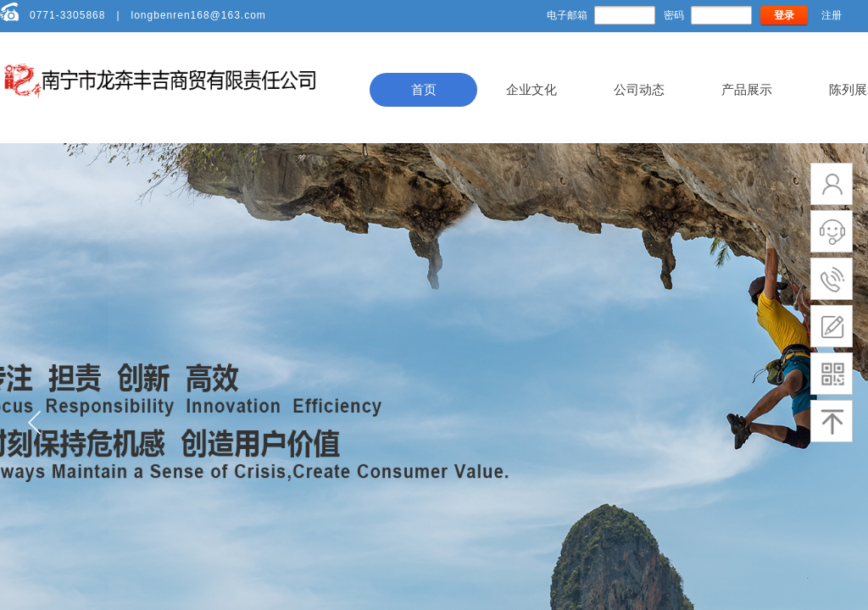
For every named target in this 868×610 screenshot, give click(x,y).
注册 (832, 15)
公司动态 (639, 90)
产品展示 (747, 90)
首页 (424, 90)
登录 (784, 15)
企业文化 (531, 90)
